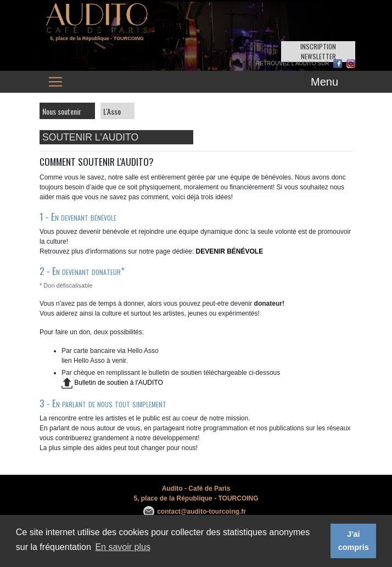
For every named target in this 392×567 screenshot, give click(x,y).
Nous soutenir (62, 111)
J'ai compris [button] (354, 541)
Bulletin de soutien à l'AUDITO (112, 383)
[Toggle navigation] (55, 82)
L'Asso (112, 111)
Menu (324, 82)
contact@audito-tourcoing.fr (201, 512)
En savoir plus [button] (123, 547)
